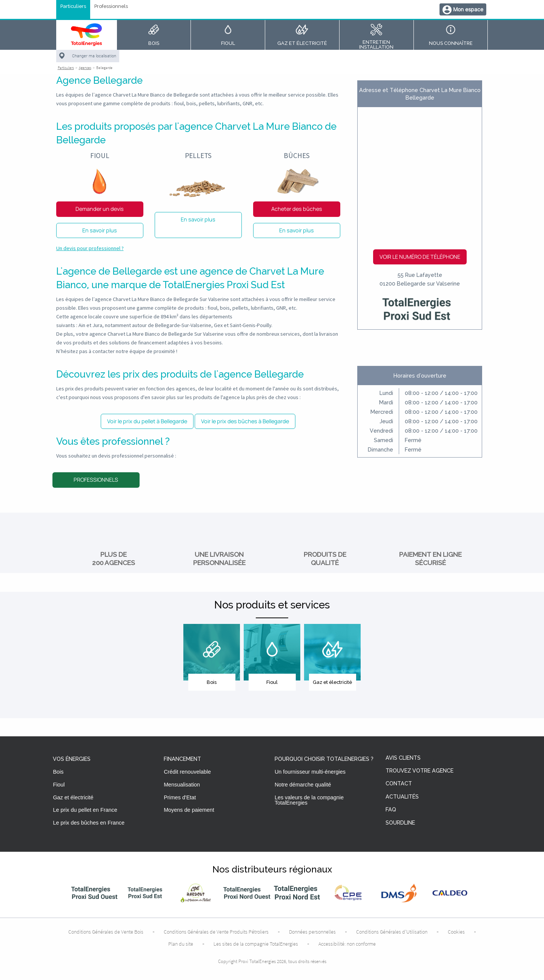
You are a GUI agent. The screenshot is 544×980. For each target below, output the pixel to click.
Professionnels (111, 7)
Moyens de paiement (189, 810)
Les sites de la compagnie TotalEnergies (256, 944)
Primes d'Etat (180, 797)
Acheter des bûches (297, 209)
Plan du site (181, 944)
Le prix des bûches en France (89, 823)
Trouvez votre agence (420, 771)
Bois (58, 772)
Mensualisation (182, 785)
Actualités (402, 797)
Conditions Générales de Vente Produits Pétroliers (216, 932)
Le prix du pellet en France (85, 810)
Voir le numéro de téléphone (420, 257)
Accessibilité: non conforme (347, 944)
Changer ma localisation (94, 56)
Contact (399, 784)
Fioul (59, 785)
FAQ (391, 810)
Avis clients (403, 758)
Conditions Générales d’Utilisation (392, 932)
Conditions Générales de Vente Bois (106, 932)
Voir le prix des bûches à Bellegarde (245, 421)
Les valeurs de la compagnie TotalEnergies (309, 800)
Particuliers (73, 7)
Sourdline (400, 823)
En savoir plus (100, 230)
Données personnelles (312, 932)
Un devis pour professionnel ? (90, 248)
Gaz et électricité (73, 797)
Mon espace (468, 9)
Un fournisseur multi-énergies (310, 772)
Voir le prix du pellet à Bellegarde (147, 421)
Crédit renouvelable (187, 772)
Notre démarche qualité (303, 785)
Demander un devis (100, 209)
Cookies (456, 932)
